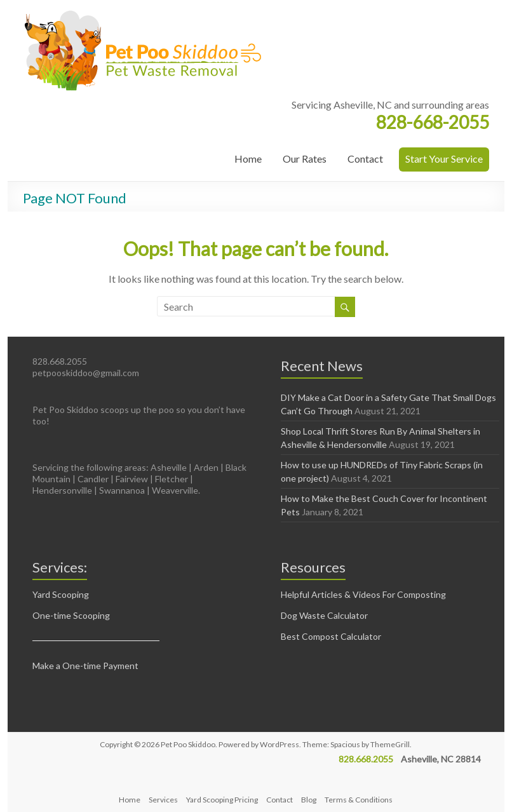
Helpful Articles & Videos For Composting (363, 594)
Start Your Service (444, 159)
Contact (365, 159)
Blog (309, 800)
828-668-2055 (433, 122)
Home (248, 159)
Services (163, 800)
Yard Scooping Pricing (222, 800)
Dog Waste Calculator (324, 615)
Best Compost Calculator (331, 636)
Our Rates (305, 159)
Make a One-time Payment (85, 666)
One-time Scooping (71, 615)
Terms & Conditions (359, 800)
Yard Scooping (61, 594)
